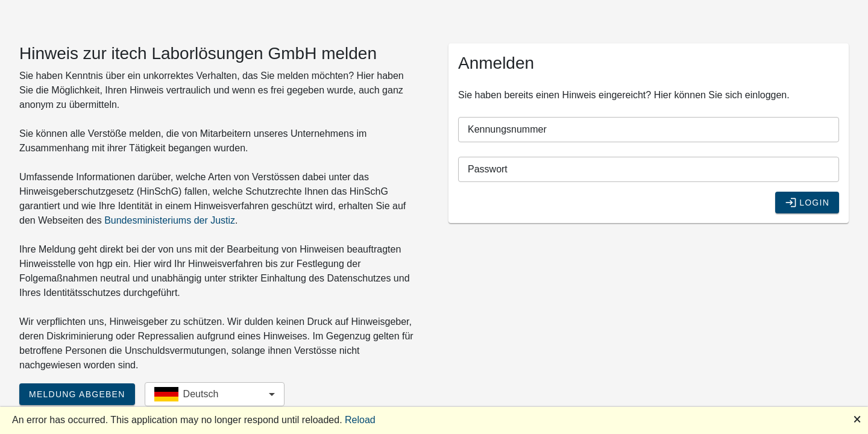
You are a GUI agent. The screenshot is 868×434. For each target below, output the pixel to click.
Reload (360, 420)
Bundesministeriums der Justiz (170, 220)
